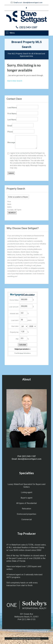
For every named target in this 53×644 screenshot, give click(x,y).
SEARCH (12, 213)
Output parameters (22, 349)
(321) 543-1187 (28, 27)
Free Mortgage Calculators (23, 353)
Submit (11, 173)
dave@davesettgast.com (33, 2)
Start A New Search (15, 81)
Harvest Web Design (33, 638)
